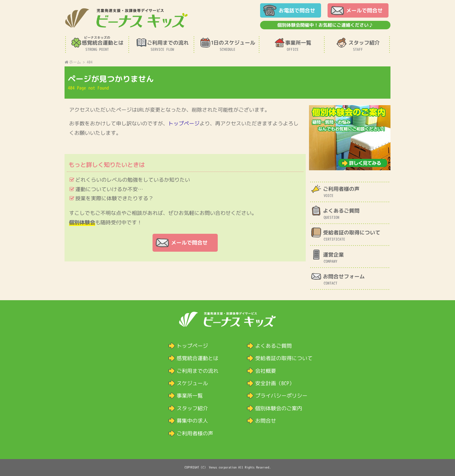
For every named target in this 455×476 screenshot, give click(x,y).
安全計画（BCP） (275, 383)
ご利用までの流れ (198, 371)
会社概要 (266, 371)
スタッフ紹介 (192, 408)
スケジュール (192, 383)
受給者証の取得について (284, 358)
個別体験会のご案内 (279, 408)
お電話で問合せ (297, 10)
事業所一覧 (190, 396)
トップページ (184, 123)
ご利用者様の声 (195, 433)
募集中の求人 (192, 421)
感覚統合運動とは (198, 358)
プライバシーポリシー (281, 396)
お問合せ (266, 421)
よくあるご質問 (273, 346)
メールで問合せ (364, 10)
